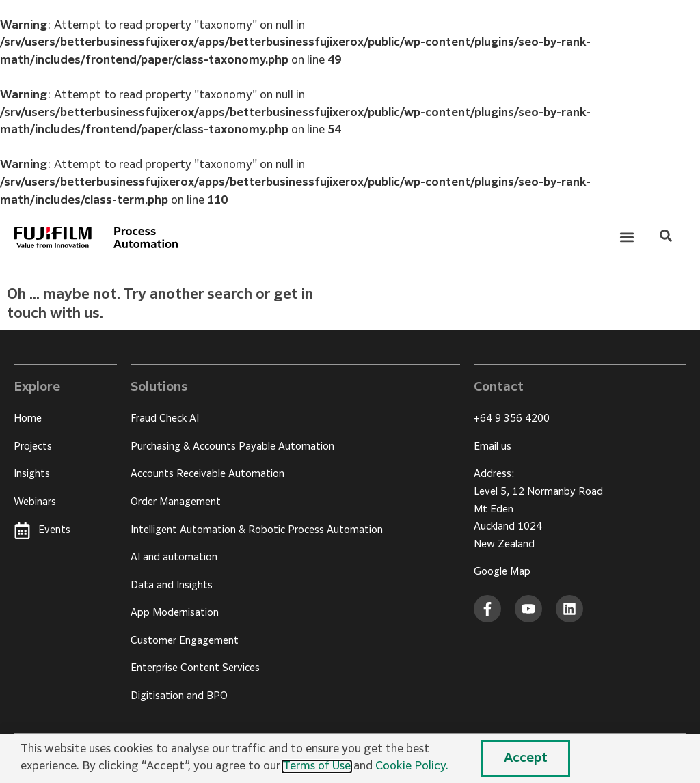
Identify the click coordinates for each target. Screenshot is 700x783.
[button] (627, 237)
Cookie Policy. (412, 767)
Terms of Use (317, 767)
